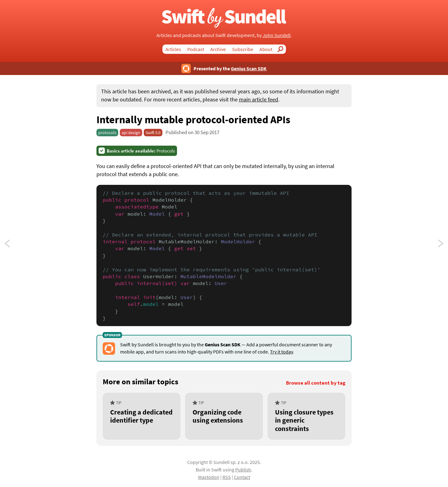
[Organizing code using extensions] (224, 416)
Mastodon (209, 477)
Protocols (141, 151)
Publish (243, 470)
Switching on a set (441, 245)
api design (131, 133)
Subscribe (243, 49)
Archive (218, 49)
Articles (173, 49)
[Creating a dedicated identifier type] (142, 416)
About (266, 49)
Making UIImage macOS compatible (13, 245)
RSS (227, 477)
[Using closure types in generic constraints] (306, 416)
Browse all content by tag (316, 383)
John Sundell (277, 35)
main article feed (259, 100)
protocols (107, 133)
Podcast (196, 49)
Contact (242, 477)
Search (282, 49)
